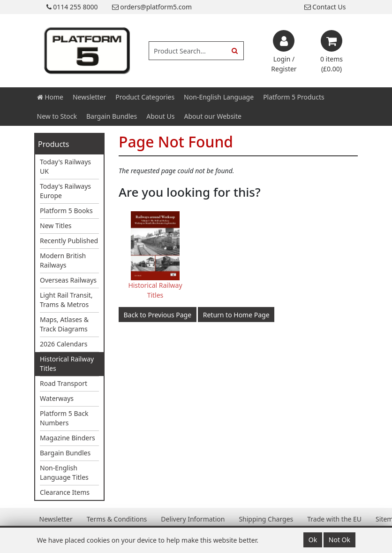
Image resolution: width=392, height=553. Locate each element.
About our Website (213, 116)
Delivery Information (193, 519)
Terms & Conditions (117, 519)
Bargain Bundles (112, 116)
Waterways (57, 398)
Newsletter (89, 97)
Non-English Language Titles (64, 472)
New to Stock (57, 116)
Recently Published (69, 241)
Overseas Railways (68, 280)
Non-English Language (219, 97)
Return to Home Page (236, 315)
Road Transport (64, 383)
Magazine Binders (68, 438)
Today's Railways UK (65, 166)
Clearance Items (65, 492)
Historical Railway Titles (67, 364)
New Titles (56, 226)
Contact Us (325, 7)
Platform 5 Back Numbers (64, 418)
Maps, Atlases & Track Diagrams (64, 324)
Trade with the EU (334, 519)
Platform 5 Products (294, 97)
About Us (160, 116)
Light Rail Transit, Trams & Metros (66, 300)
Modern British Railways (63, 260)
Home (50, 97)
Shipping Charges (266, 519)
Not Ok (339, 540)
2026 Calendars (64, 344)
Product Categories (145, 97)
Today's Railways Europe (65, 191)
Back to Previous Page (158, 315)
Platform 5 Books (66, 211)
